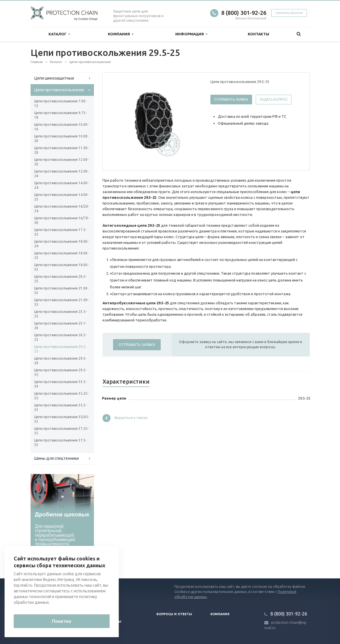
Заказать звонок (289, 13)
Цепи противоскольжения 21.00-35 (61, 302)
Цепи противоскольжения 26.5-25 (60, 337)
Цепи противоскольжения (59, 90)
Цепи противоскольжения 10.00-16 (61, 127)
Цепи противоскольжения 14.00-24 (61, 185)
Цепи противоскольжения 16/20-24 (62, 209)
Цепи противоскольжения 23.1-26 (60, 326)
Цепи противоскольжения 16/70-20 (62, 220)
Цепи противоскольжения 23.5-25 (60, 314)
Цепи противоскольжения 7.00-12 (60, 103)
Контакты (258, 34)
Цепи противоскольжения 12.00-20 (61, 162)
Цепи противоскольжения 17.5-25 (60, 232)
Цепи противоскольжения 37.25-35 (61, 431)
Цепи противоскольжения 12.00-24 (61, 174)
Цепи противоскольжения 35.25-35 (61, 396)
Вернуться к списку (125, 418)
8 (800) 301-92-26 (244, 13)
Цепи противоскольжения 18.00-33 (61, 267)
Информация (191, 34)
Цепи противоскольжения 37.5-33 (60, 443)
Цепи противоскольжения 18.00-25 (61, 255)
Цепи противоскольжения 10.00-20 (61, 138)
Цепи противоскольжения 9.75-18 (60, 115)
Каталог (59, 34)
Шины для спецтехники (57, 458)
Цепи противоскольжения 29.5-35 (60, 372)
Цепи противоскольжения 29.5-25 (60, 349)
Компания (121, 34)
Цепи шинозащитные (54, 78)
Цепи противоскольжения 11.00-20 (61, 150)
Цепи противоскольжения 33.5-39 (60, 384)
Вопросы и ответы (174, 614)
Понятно (62, 621)
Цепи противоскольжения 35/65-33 (62, 419)
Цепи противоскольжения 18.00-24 (61, 244)
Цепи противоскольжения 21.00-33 (61, 290)
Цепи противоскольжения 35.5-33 (60, 407)
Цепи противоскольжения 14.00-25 (61, 197)
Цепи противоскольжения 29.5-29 (60, 361)
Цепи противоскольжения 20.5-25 (60, 279)
